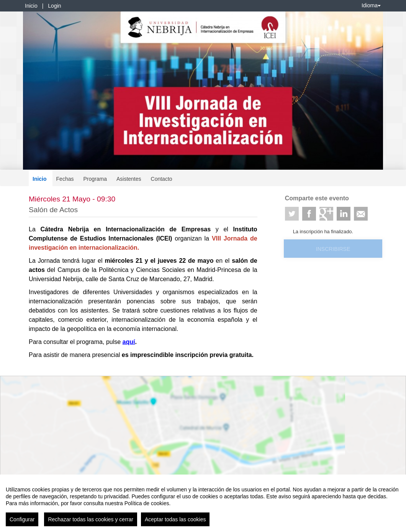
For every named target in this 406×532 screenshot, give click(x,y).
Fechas (65, 179)
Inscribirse (333, 249)
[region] (203, 503)
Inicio (31, 6)
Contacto (162, 179)
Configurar (22, 519)
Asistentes (129, 179)
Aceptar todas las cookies (175, 519)
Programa (95, 179)
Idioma (371, 5)
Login (54, 6)
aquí (129, 342)
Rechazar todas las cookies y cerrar (91, 519)
